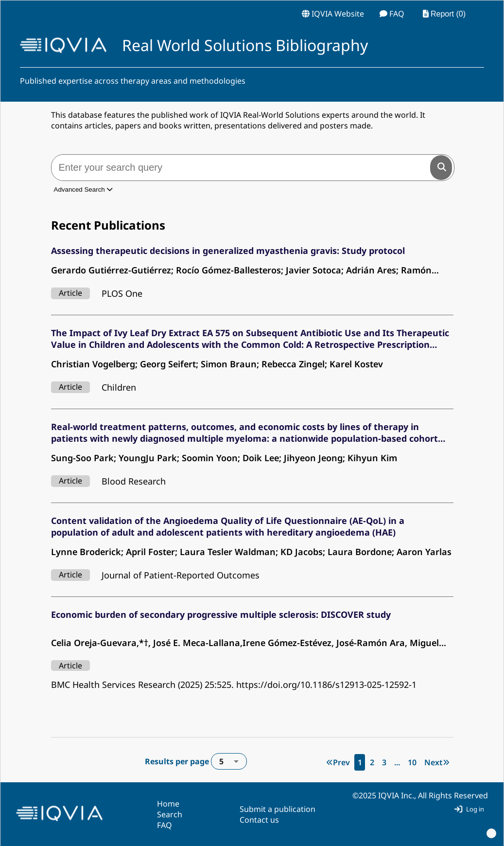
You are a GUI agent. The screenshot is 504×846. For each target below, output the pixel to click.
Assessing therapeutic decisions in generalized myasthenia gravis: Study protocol (228, 251)
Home (168, 804)
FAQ (165, 825)
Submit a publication (278, 809)
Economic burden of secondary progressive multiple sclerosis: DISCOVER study (221, 614)
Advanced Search (84, 189)
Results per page (196, 761)
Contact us (259, 820)
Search (170, 814)
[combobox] (229, 761)
